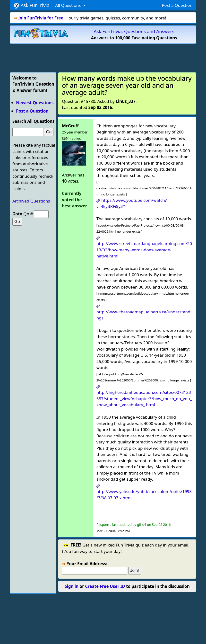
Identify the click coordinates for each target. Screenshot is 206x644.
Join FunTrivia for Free (41, 18)
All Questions (68, 5)
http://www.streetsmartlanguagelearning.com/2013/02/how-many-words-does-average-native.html (144, 250)
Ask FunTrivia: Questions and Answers (134, 31)
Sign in (72, 586)
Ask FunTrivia (31, 5)
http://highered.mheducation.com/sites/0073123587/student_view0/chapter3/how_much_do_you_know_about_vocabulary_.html (144, 398)
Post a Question (177, 5)
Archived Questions (31, 201)
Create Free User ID (105, 586)
